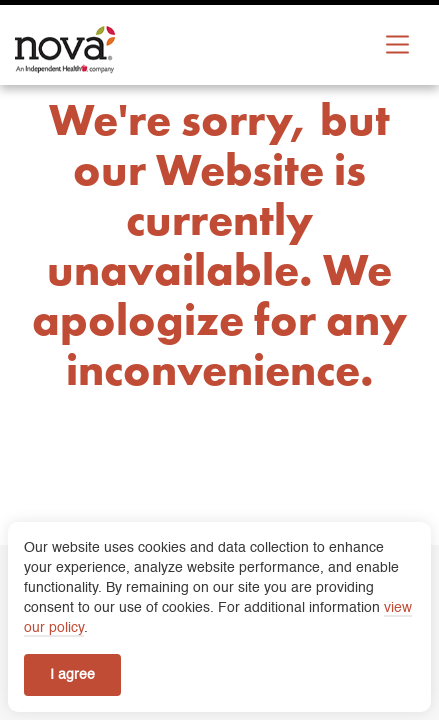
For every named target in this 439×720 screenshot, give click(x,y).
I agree (72, 675)
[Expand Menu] (397, 44)
